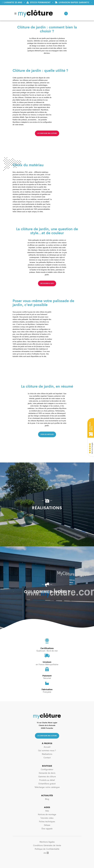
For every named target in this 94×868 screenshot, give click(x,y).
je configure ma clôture (47, 133)
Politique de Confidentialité (47, 849)
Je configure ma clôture (47, 736)
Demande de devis (47, 773)
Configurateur (47, 769)
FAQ (47, 811)
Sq (47, 853)
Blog (47, 799)
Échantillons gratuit (47, 784)
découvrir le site (47, 283)
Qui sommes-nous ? (47, 751)
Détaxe (47, 825)
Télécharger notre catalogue (47, 787)
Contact (47, 758)
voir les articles (47, 434)
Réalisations (47, 754)
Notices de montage (47, 814)
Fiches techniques (47, 822)
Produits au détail (47, 780)
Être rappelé (47, 829)
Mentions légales (47, 842)
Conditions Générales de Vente (47, 845)
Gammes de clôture (47, 777)
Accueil (47, 747)
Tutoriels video (47, 818)
